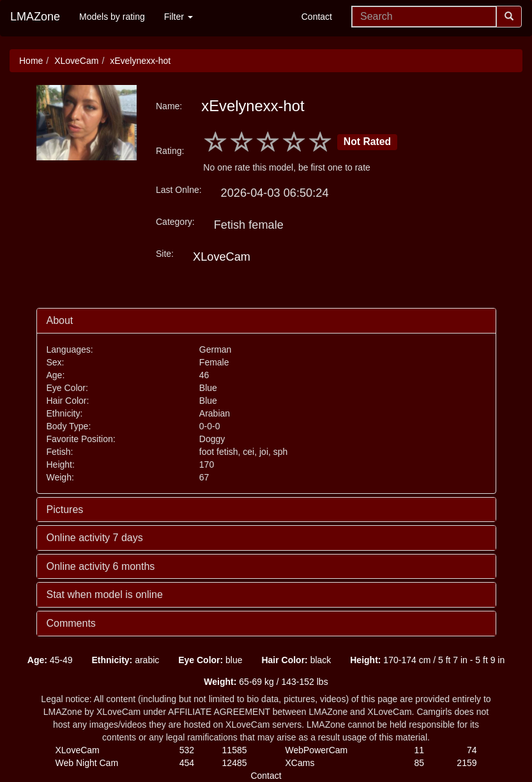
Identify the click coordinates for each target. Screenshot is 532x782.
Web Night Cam (87, 763)
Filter (179, 17)
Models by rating (112, 17)
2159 (467, 763)
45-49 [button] (50, 660)
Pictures (65, 510)
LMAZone (35, 17)
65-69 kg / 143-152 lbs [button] (266, 682)
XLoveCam (76, 61)
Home (31, 61)
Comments (71, 623)
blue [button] (210, 660)
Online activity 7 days (95, 538)
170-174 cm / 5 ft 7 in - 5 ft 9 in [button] (427, 660)
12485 (235, 763)
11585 (235, 750)
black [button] (296, 660)
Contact (317, 17)
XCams (300, 763)
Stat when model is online (105, 594)
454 (187, 763)
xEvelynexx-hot (140, 61)
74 (472, 750)
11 (419, 750)
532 (187, 750)
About (60, 320)
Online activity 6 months (101, 566)
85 (419, 763)
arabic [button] (125, 660)
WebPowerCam (317, 750)
